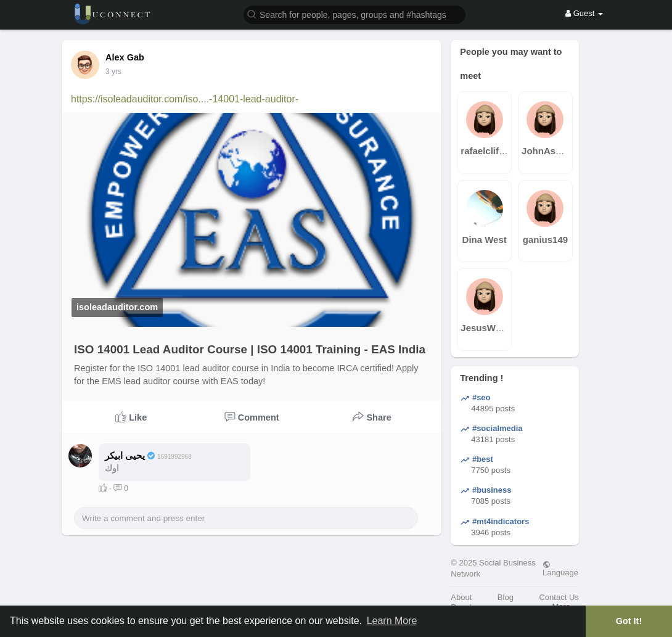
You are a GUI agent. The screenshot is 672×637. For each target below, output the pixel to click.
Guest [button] (584, 13)
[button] (354, 14)
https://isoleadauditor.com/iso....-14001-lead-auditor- (185, 99)
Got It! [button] (629, 621)
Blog (506, 597)
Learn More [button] (392, 621)
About (461, 597)
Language (560, 569)
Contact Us (559, 597)
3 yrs (113, 72)
